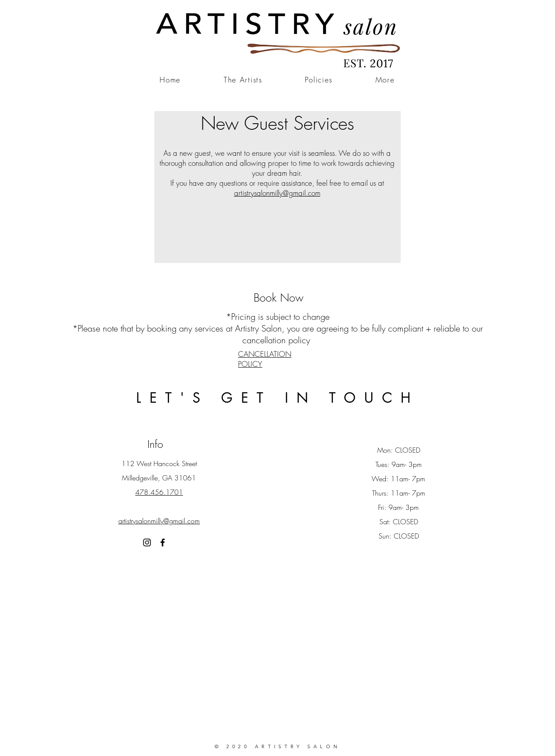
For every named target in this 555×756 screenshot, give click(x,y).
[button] (385, 80)
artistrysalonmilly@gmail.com (277, 193)
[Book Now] (278, 298)
